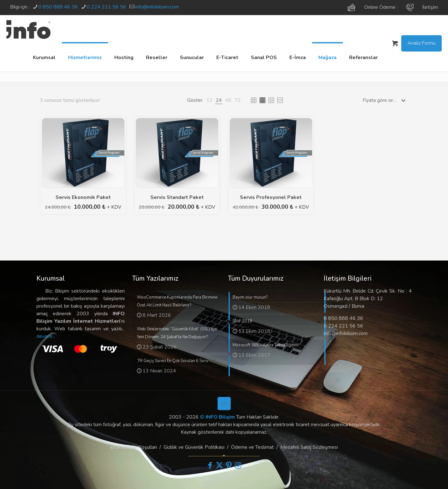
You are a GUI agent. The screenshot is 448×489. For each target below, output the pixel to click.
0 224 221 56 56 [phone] (106, 7)
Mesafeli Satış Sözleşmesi (309, 447)
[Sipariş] (385, 100)
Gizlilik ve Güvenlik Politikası (194, 447)
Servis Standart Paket (177, 197)
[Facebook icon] (210, 465)
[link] (209, 100)
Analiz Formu (421, 43)
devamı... (46, 336)
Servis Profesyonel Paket (271, 197)
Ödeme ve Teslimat (252, 447)
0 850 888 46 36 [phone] (58, 7)
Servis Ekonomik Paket (83, 197)
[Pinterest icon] (229, 465)
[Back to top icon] (224, 404)
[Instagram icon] (238, 465)
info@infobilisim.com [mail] (157, 7)
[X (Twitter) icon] (219, 465)
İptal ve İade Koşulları (134, 447)
